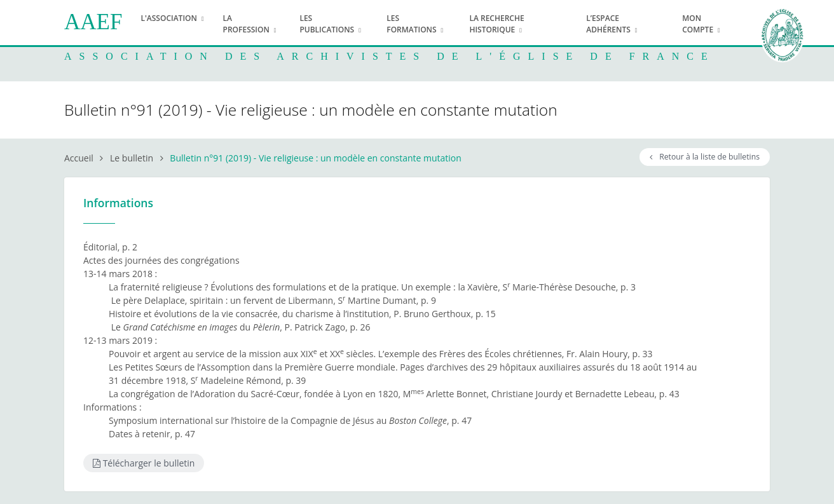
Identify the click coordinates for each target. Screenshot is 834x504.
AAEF (93, 22)
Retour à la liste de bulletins (705, 157)
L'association (169, 18)
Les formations (411, 24)
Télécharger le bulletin (144, 463)
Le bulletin (132, 158)
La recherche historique (496, 24)
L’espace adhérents (608, 24)
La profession (246, 24)
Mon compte (698, 24)
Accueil (79, 158)
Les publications (327, 24)
